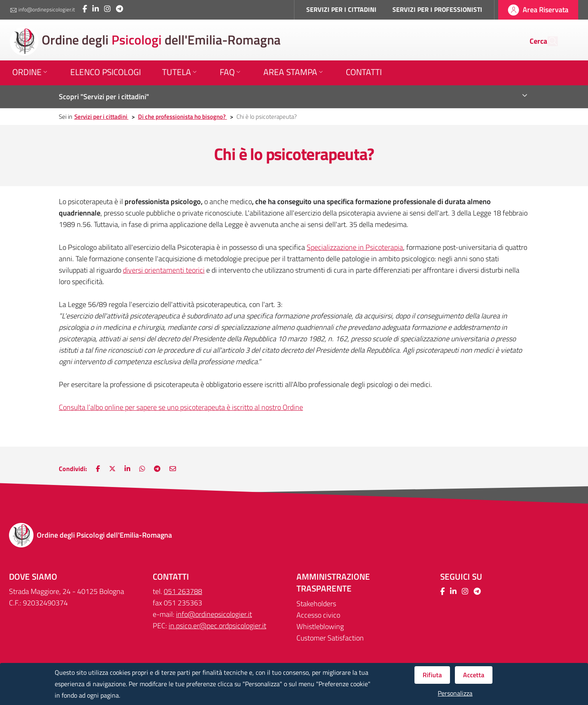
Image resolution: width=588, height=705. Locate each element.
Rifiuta (432, 675)
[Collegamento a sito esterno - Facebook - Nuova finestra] (85, 9)
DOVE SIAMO (33, 577)
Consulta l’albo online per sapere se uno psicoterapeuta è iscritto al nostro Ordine (181, 407)
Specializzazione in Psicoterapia (355, 247)
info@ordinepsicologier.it (42, 10)
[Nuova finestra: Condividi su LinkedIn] (127, 469)
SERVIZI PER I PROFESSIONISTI (437, 9)
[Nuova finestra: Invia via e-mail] (173, 469)
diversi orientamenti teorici (164, 270)
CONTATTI (171, 577)
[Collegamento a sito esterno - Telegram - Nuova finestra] (119, 9)
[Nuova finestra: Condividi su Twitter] (112, 469)
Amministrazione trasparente (333, 583)
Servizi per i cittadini (101, 117)
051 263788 (183, 591)
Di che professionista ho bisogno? (183, 117)
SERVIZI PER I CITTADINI (341, 9)
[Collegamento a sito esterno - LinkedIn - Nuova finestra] (96, 9)
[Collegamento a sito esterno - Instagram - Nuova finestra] (107, 9)
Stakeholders (316, 604)
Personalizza (455, 693)
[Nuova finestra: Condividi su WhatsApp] (142, 469)
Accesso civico (318, 615)
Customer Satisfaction (330, 638)
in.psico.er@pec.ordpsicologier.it (217, 626)
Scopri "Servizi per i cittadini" (104, 97)
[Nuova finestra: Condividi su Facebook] (98, 469)
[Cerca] (548, 41)
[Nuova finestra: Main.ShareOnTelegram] (157, 469)
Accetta (474, 675)
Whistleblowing (320, 626)
